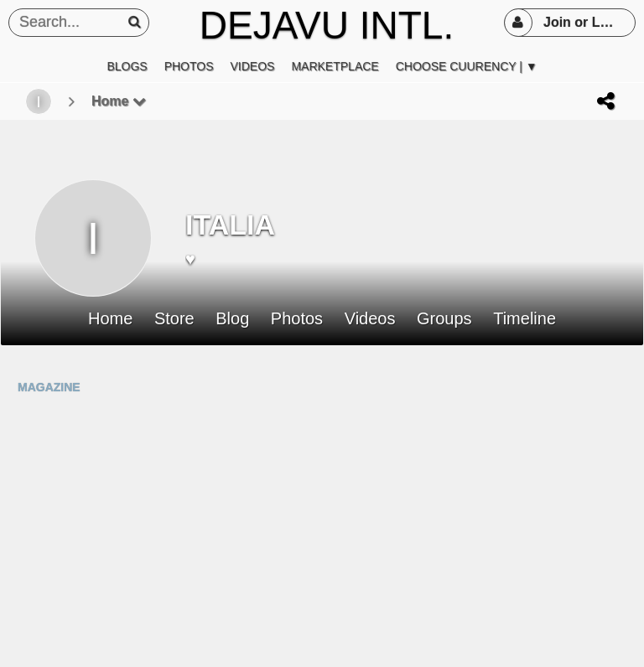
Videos (370, 319)
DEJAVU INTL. (327, 25)
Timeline (525, 319)
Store (174, 319)
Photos (297, 319)
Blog (232, 319)
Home (119, 101)
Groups (444, 319)
